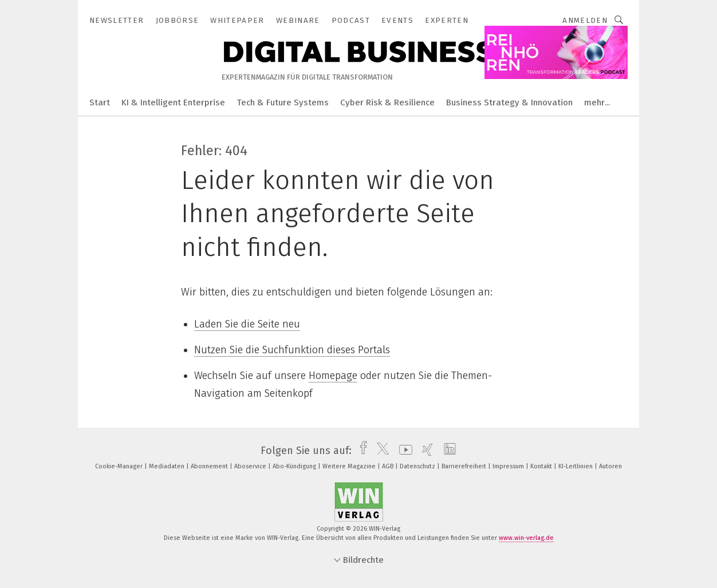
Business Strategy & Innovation (509, 102)
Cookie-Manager (120, 466)
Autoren (610, 466)
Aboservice (251, 466)
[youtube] (403, 451)
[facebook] (361, 451)
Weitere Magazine (350, 466)
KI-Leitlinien (576, 466)
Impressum (509, 466)
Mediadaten (168, 466)
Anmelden (585, 20)
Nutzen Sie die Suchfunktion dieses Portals (292, 350)
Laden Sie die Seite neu (247, 324)
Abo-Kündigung (295, 466)
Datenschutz (418, 466)
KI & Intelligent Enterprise (173, 102)
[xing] (425, 451)
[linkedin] (447, 451)
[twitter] (380, 451)
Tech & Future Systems (283, 102)
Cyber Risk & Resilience (387, 102)
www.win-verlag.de (526, 538)
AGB (389, 466)
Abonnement (210, 466)
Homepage (333, 376)
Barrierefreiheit (465, 466)
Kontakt (542, 466)
